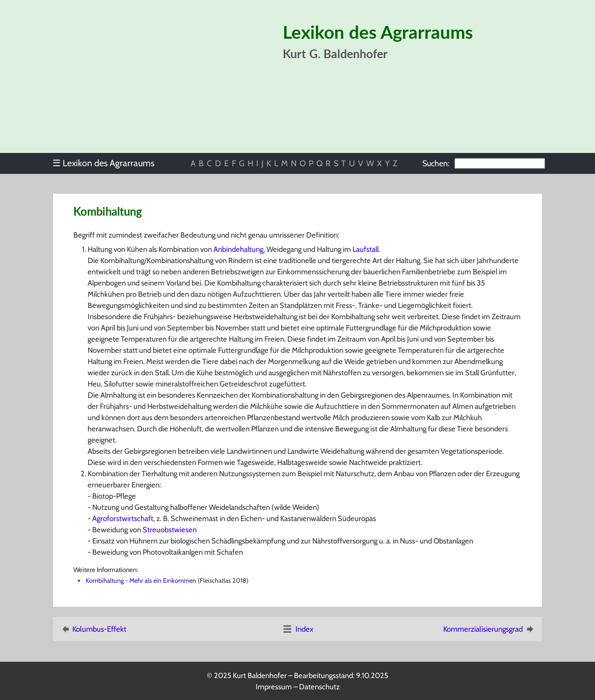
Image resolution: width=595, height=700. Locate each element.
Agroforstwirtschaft (123, 518)
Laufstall (366, 249)
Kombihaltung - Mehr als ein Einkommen (141, 580)
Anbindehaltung (238, 249)
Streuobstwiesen (170, 530)
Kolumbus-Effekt (93, 629)
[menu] (108, 163)
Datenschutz (319, 687)
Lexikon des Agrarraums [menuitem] (103, 163)
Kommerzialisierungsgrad (489, 629)
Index (297, 629)
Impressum (274, 687)
